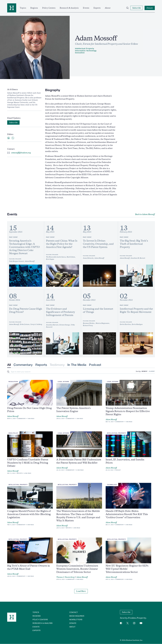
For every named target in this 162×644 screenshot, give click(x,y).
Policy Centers (49, 8)
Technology (112, 484)
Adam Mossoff (13, 416)
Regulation (13, 382)
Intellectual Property (85, 48)
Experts (97, 8)
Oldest (152, 371)
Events (86, 8)
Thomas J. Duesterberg (65, 577)
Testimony (57, 365)
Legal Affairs (63, 382)
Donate (73, 623)
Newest (145, 371)
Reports (41, 365)
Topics (23, 8)
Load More (81, 591)
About (108, 8)
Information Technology (86, 51)
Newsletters (76, 619)
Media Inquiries (77, 616)
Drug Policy (13, 433)
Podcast (95, 365)
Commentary (23, 365)
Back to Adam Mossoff (145, 214)
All (9, 365)
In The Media (77, 365)
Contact (74, 612)
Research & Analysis (69, 8)
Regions (34, 8)
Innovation (80, 53)
